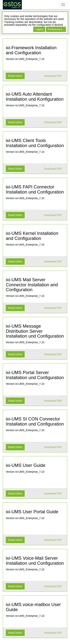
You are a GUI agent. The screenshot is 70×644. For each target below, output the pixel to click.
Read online (15, 76)
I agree (39, 29)
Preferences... (56, 29)
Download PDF (53, 76)
